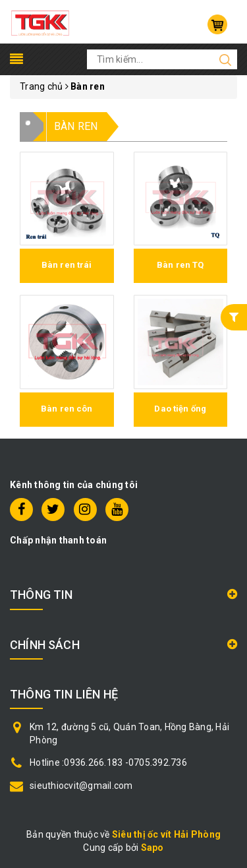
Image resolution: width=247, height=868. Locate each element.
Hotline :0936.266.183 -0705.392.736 (108, 762)
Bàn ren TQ (180, 265)
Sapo (152, 848)
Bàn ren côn (67, 409)
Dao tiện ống (180, 409)
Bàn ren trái (67, 265)
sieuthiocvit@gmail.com (81, 786)
